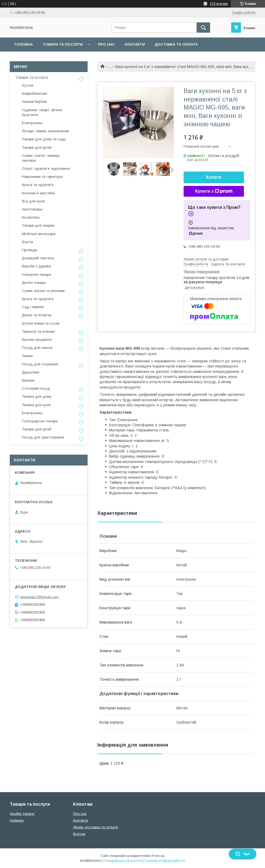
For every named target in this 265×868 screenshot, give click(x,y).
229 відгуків (219, 4)
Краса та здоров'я (38, 185)
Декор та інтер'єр (37, 315)
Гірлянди (29, 250)
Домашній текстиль (38, 258)
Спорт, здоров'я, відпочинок (46, 169)
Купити (214, 177)
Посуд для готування (40, 364)
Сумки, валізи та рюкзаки (43, 291)
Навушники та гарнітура (42, 177)
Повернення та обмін (37, 58)
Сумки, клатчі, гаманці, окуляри (41, 158)
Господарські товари (40, 421)
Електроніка (32, 123)
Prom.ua (158, 856)
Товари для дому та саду (44, 139)
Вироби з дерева (36, 266)
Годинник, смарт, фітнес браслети (42, 112)
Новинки (17, 820)
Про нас (106, 44)
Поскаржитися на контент (122, 861)
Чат (243, 854)
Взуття (27, 242)
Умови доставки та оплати (95, 827)
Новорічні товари (37, 275)
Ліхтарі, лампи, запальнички (45, 131)
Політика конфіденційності (165, 861)
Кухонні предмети (37, 340)
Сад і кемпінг (33, 307)
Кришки (28, 380)
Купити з (214, 191)
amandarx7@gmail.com (39, 597)
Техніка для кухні (36, 405)
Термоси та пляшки (38, 331)
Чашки (27, 356)
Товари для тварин (38, 225)
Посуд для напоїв (37, 348)
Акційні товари (22, 814)
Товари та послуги (63, 44)
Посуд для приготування (43, 437)
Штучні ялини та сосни (41, 323)
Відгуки (79, 834)
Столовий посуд (36, 388)
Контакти (135, 44)
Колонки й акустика (38, 193)
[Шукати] (203, 28)
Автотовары (32, 209)
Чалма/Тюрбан (34, 102)
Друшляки (31, 372)
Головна (24, 44)
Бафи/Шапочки (34, 93)
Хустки (28, 85)
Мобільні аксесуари (39, 234)
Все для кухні (33, 201)
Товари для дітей (37, 147)
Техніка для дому (37, 396)
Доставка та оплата (176, 44)
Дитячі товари (34, 283)
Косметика (31, 217)
